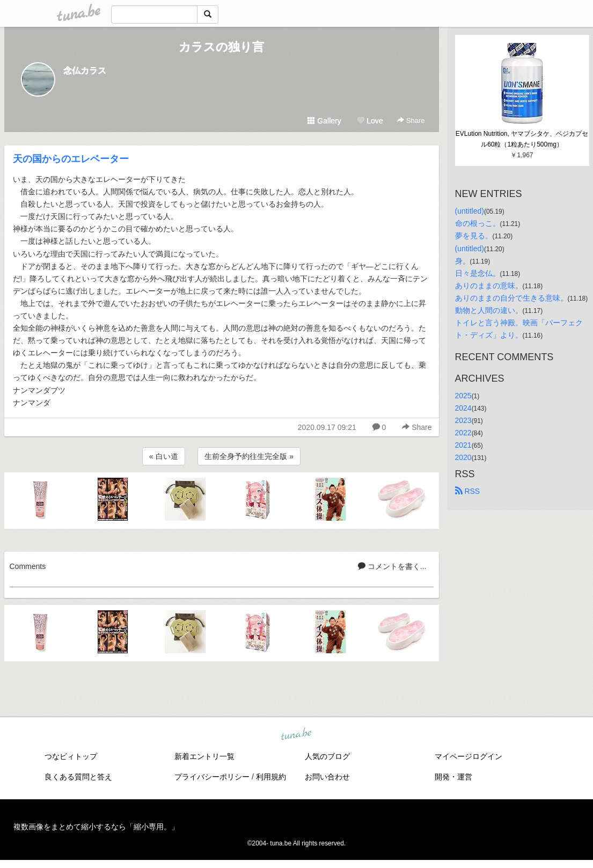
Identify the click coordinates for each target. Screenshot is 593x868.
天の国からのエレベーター (71, 159)
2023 (463, 420)
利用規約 (271, 777)
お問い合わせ (327, 777)
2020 (463, 457)
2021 (463, 445)
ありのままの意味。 (489, 286)
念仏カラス (85, 71)
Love (370, 121)
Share (411, 121)
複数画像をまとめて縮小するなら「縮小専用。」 (96, 827)
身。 (463, 261)
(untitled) (470, 211)
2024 (463, 408)
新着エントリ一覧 (204, 756)
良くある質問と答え (78, 777)
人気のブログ (327, 756)
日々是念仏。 (478, 273)
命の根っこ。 (478, 223)
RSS (468, 491)
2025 (463, 396)
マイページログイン (468, 756)
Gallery (324, 121)
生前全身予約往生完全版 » (249, 456)
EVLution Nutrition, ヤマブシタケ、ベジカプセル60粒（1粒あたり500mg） (522, 139)
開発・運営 (453, 777)
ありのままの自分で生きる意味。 (511, 298)
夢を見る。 (474, 236)
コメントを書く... (392, 566)
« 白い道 (164, 456)
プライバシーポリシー (212, 777)
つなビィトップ (71, 756)
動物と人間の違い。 (489, 310)
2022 (463, 433)
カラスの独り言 (221, 47)
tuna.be (296, 735)
